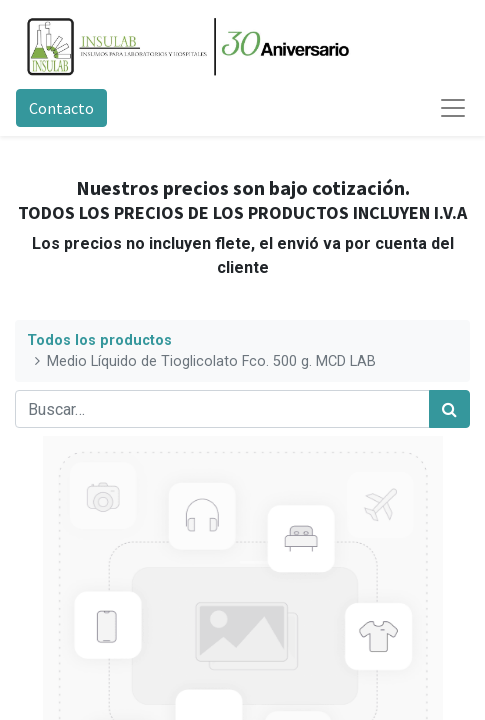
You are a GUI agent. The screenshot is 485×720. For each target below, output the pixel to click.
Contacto (61, 108)
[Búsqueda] (449, 409)
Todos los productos (99, 340)
